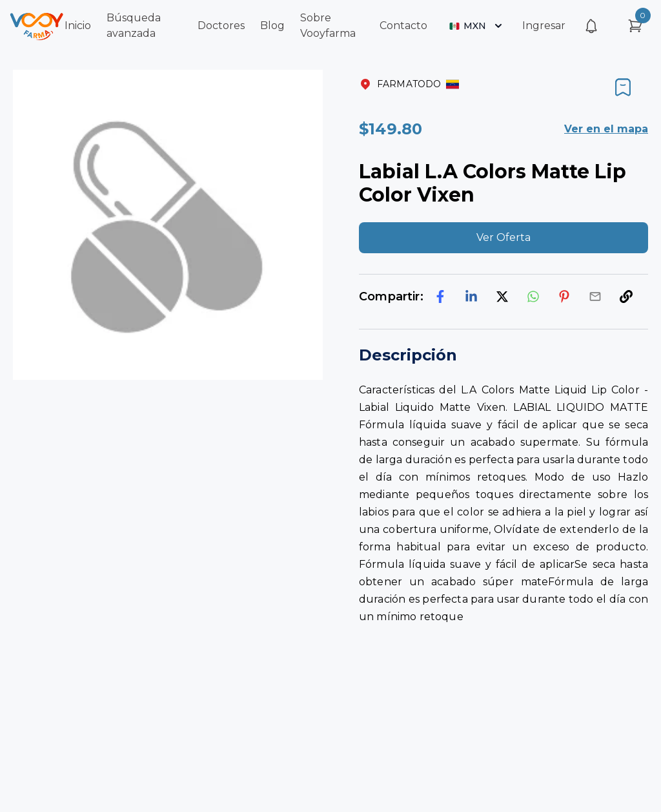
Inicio (78, 26)
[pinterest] (564, 297)
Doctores (221, 26)
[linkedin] (471, 297)
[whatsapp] (533, 297)
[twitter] (502, 297)
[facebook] (440, 297)
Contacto (403, 26)
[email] (595, 297)
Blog (272, 26)
